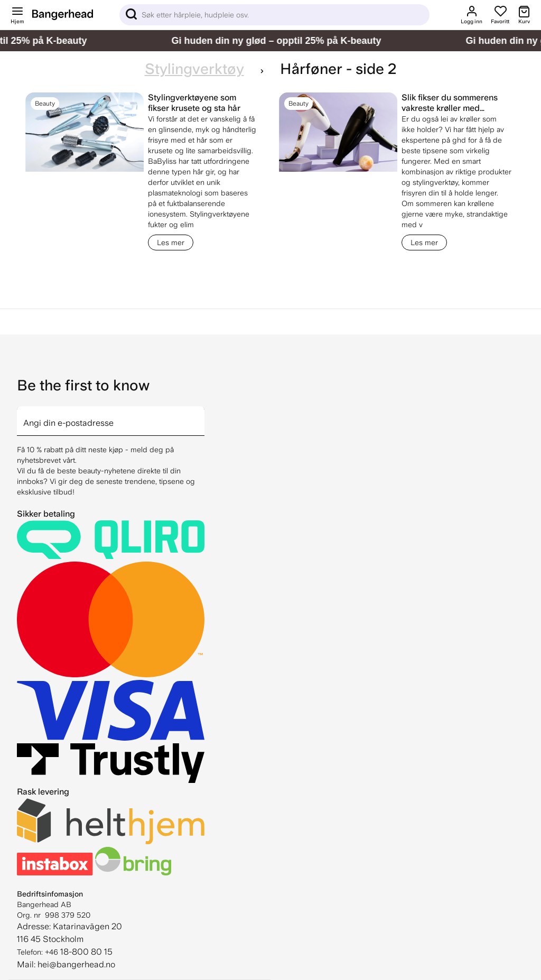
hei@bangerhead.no (76, 964)
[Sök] (274, 15)
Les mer (171, 242)
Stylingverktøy (194, 69)
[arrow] (200, 415)
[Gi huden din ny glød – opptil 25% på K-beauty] (270, 41)
